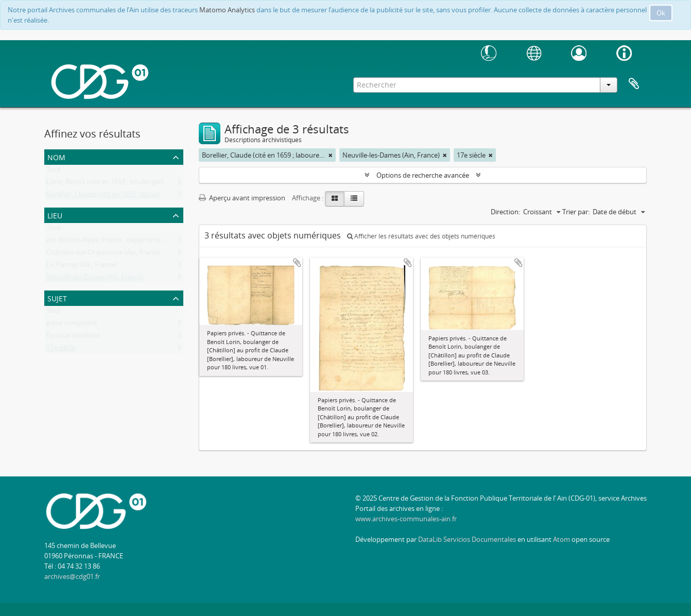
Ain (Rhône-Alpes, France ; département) (108, 242)
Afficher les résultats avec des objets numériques (421, 236)
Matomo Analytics (227, 10)
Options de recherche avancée (423, 175)
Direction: (505, 212)
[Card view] (335, 199)
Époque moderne (73, 337)
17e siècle (61, 350)
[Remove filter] (331, 155)
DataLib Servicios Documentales (467, 539)
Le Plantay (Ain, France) (82, 267)
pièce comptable (72, 325)
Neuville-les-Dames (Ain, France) (95, 279)
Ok (661, 13)
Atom (562, 539)
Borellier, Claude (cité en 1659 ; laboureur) (109, 196)
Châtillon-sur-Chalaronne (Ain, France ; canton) (117, 254)
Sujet (57, 297)
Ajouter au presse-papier (297, 263)
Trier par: (576, 212)
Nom (56, 156)
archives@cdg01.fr (72, 576)
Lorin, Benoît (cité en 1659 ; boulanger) (105, 184)
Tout (54, 172)
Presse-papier (634, 84)
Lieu (55, 215)
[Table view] (354, 199)
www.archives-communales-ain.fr (406, 519)
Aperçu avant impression (242, 198)
